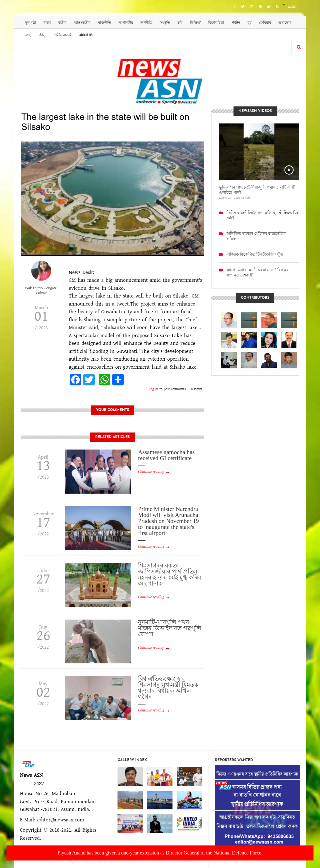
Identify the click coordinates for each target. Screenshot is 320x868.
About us (86, 35)
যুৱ (249, 22)
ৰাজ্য (47, 22)
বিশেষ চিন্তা (216, 22)
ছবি (180, 22)
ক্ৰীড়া (43, 35)
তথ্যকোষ (285, 22)
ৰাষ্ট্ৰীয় (62, 22)
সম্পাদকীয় (126, 22)
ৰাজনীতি (104, 22)
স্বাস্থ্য (28, 35)
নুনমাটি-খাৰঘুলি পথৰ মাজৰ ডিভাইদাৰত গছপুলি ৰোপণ (170, 628)
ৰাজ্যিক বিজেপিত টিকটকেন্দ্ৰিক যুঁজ (255, 254)
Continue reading (151, 471)
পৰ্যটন (236, 22)
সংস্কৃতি (165, 22)
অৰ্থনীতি (146, 22)
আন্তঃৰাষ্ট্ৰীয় (82, 22)
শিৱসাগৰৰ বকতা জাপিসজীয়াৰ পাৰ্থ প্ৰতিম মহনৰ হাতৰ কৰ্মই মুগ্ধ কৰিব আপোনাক (170, 574)
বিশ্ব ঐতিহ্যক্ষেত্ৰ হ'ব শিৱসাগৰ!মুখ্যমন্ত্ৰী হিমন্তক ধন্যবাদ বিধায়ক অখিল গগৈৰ (168, 688)
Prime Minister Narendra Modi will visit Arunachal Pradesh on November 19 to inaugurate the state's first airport (169, 521)
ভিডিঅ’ (195, 22)
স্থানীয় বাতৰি (63, 35)
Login (292, 7)
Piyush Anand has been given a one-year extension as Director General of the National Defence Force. (160, 853)
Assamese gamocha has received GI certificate (166, 455)
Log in (153, 389)
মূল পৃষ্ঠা (30, 22)
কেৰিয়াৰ (265, 22)
